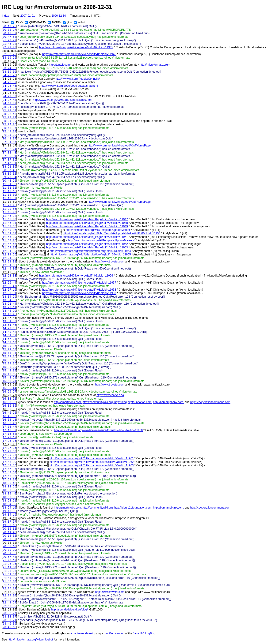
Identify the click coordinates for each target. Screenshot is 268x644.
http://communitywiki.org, (98, 402)
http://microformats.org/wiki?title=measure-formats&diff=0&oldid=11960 (98, 430)
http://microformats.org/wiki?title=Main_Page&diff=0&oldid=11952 (87, 244)
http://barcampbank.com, (168, 402)
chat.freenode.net (82, 633)
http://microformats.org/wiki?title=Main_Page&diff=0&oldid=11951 (87, 237)
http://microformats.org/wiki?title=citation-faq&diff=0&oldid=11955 (90, 255)
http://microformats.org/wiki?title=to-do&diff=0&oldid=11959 (79, 293)
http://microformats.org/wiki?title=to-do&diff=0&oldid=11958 (79, 290)
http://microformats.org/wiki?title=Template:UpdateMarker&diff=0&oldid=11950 (112, 233)
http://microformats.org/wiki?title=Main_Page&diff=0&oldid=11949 (87, 226)
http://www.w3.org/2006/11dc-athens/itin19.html (62, 100)
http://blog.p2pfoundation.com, (133, 402)
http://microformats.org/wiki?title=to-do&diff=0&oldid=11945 (76, 47)
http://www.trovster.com (110, 262)
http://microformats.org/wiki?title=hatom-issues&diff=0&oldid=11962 (92, 462)
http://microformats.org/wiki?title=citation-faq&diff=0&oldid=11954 (90, 251)
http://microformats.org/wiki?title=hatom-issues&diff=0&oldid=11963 (92, 465)
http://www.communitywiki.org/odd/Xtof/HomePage (119, 146)
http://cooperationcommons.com (210, 402)
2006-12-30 (59, 16)
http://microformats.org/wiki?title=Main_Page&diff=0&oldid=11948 (87, 223)
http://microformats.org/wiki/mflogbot (30, 640)
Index (5, 16)
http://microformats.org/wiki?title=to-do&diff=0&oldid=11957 (79, 283)
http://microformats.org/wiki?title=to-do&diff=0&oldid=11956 (76, 276)
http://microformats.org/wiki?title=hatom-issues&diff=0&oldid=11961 (92, 458)
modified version (114, 633)
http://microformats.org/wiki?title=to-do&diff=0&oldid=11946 (79, 54)
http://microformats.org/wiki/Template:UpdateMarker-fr (102, 240)
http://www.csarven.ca (110, 395)
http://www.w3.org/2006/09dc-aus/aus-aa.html (69, 86)
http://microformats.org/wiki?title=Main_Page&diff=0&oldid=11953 (87, 247)
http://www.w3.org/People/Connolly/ (78, 79)
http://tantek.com (59, 65)
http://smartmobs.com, (68, 402)
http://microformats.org (154, 65)
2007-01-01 (28, 16)
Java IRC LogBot (144, 633)
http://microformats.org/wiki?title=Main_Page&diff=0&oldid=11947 (87, 219)
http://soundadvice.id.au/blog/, (70, 610)
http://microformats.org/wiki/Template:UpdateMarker (98, 230)
